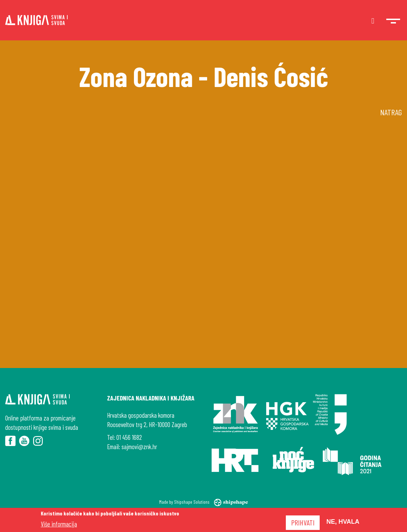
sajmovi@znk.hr (139, 447)
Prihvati (303, 522)
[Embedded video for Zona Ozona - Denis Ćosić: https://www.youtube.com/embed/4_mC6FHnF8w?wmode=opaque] (203, 247)
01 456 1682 (129, 437)
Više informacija (59, 524)
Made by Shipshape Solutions (203, 502)
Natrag (391, 112)
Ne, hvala (343, 522)
